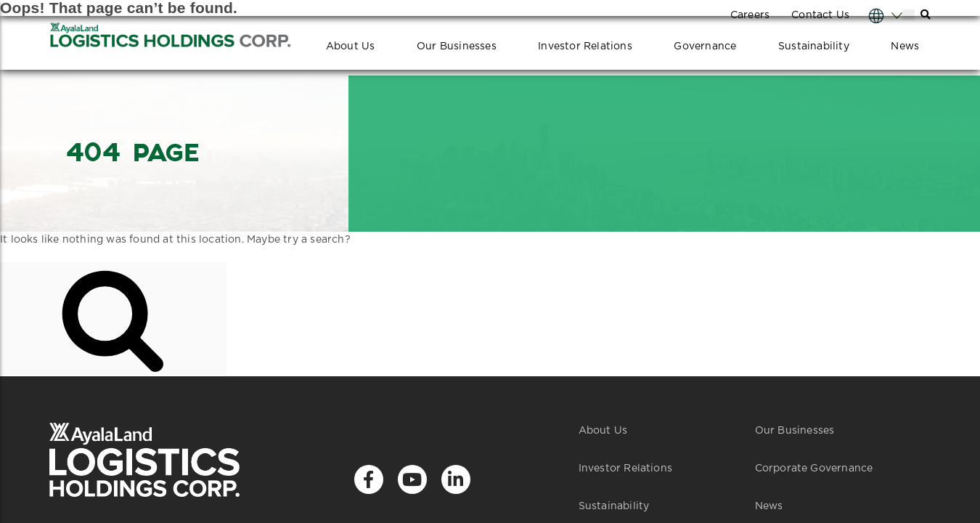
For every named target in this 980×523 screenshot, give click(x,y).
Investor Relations (585, 46)
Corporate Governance (814, 469)
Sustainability (814, 46)
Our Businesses (457, 46)
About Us (351, 46)
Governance (705, 46)
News (905, 46)
